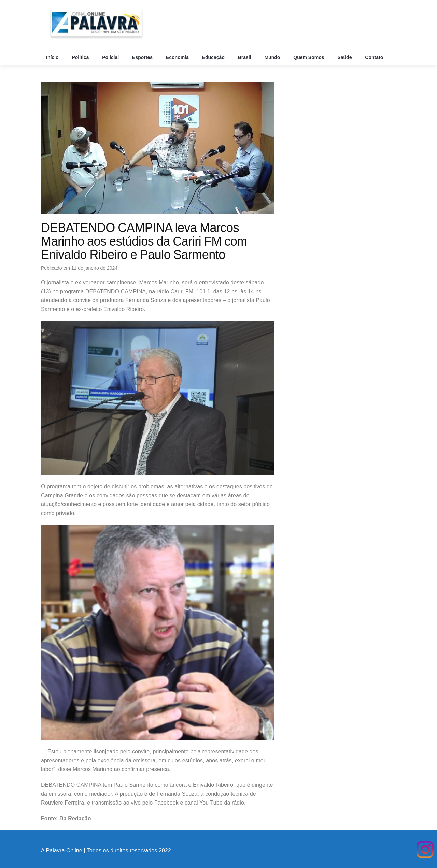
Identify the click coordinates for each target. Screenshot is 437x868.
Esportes (143, 57)
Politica (81, 57)
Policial (111, 57)
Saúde (345, 57)
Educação (214, 57)
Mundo (273, 57)
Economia (178, 57)
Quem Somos (309, 57)
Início (53, 57)
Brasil (245, 57)
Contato (375, 57)
